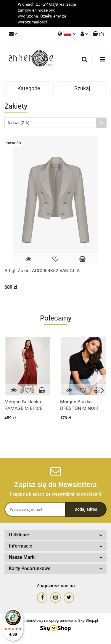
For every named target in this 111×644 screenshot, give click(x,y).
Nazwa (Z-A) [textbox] (19, 123)
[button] (98, 34)
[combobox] (55, 123)
